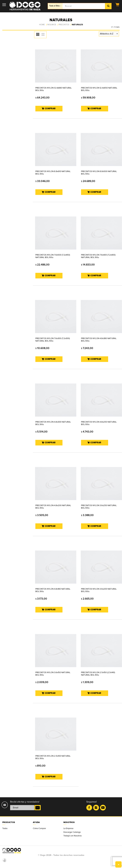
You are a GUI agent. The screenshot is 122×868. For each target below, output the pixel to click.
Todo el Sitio (55, 6)
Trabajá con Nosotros (73, 836)
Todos (5, 828)
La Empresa (68, 828)
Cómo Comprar (39, 828)
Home (42, 25)
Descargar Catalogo (72, 832)
